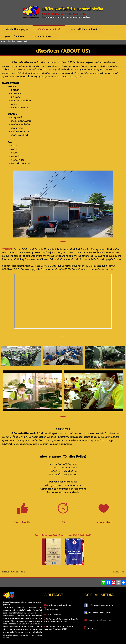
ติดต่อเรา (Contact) (43, 36)
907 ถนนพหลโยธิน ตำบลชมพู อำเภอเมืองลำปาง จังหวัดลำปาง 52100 (62, 620)
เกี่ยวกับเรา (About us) (49, 29)
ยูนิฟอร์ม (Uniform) (14, 36)
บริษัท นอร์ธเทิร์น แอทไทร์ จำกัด (101, 605)
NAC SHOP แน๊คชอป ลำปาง (99, 612)
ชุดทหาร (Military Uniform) (83, 29)
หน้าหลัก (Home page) (16, 29)
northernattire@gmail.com (59, 605)
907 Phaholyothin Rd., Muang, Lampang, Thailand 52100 (58, 628)
